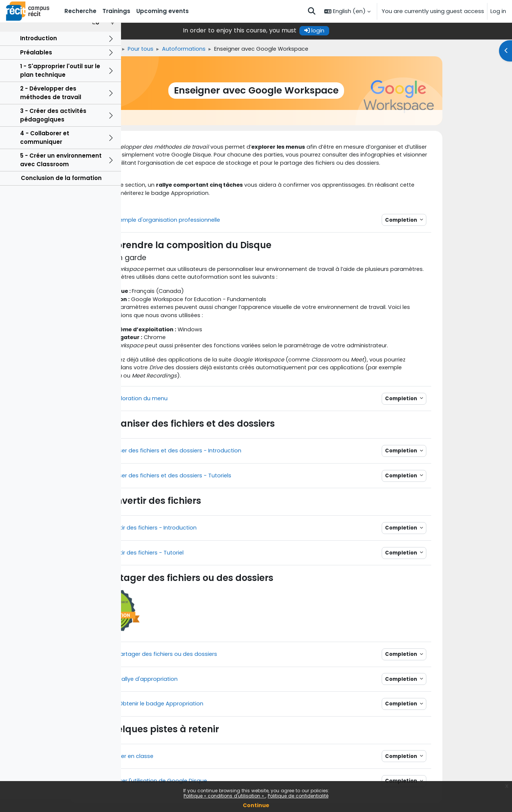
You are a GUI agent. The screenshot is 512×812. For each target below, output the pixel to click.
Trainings (168, 49)
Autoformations (247, 49)
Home (139, 49)
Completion (462, 222)
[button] (312, 11)
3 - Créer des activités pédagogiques (53, 128)
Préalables (36, 65)
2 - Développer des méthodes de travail (51, 106)
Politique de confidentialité (298, 796)
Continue (256, 805)
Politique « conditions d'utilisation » (225, 796)
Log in (498, 11)
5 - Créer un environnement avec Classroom (61, 173)
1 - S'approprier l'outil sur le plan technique (60, 83)
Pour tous (203, 49)
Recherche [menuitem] (80, 11)
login (375, 30)
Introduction (39, 51)
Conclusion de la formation (61, 191)
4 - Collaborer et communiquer (45, 151)
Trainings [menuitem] (116, 11)
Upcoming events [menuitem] (163, 11)
